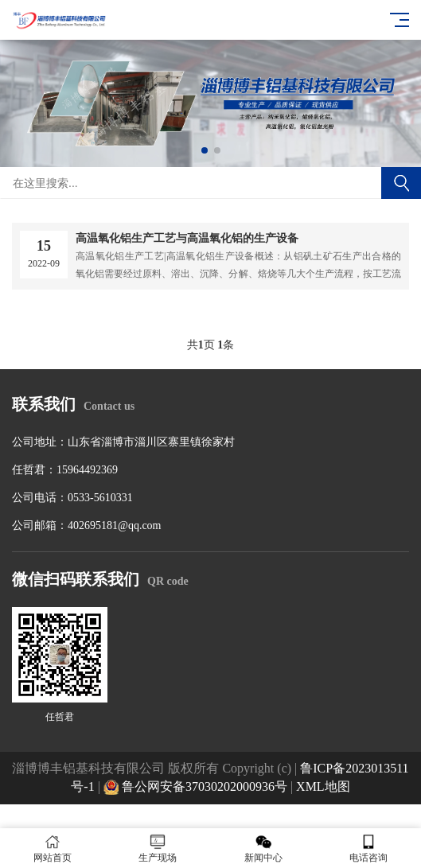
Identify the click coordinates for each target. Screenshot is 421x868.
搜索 (401, 183)
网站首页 (53, 849)
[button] (205, 150)
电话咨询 (368, 849)
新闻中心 (263, 849)
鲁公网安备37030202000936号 (195, 786)
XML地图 (323, 786)
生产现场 (158, 849)
